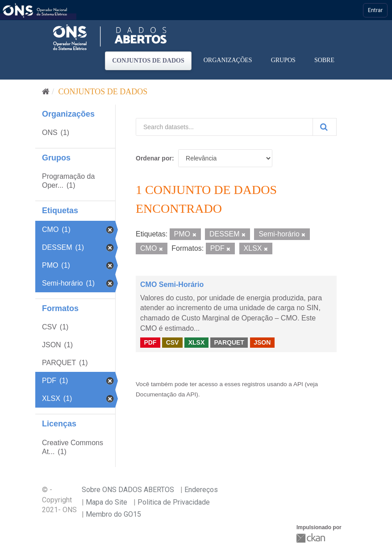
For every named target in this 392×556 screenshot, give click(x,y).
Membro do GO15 (113, 514)
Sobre (324, 60)
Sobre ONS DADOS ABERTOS (128, 490)
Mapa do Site (106, 502)
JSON (262, 342)
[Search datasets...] (224, 127)
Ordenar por (154, 158)
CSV (173, 342)
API (298, 384)
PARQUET (229, 342)
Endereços (201, 490)
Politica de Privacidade (174, 502)
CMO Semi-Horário (172, 284)
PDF (150, 342)
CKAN (312, 538)
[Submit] (325, 127)
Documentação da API (166, 394)
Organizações (228, 60)
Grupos (283, 60)
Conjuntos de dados (148, 61)
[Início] (46, 92)
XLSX (197, 342)
